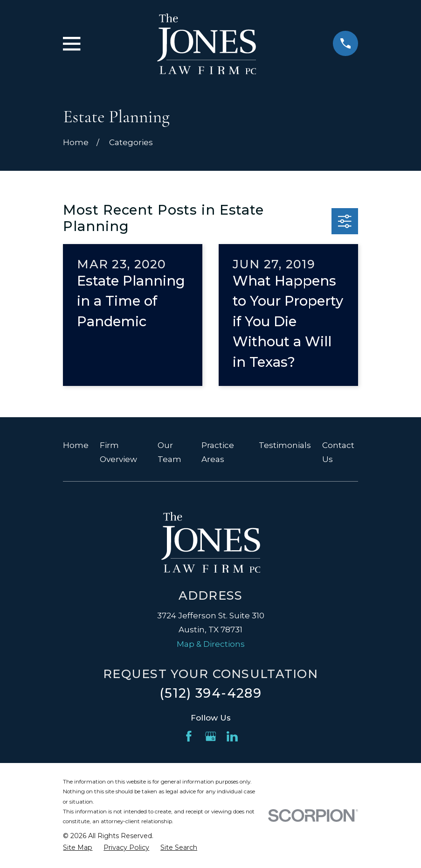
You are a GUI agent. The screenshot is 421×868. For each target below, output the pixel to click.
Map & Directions (211, 644)
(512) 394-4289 (210, 693)
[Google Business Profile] (211, 736)
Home (76, 445)
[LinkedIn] (232, 736)
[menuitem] (78, 848)
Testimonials (285, 445)
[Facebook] (189, 736)
